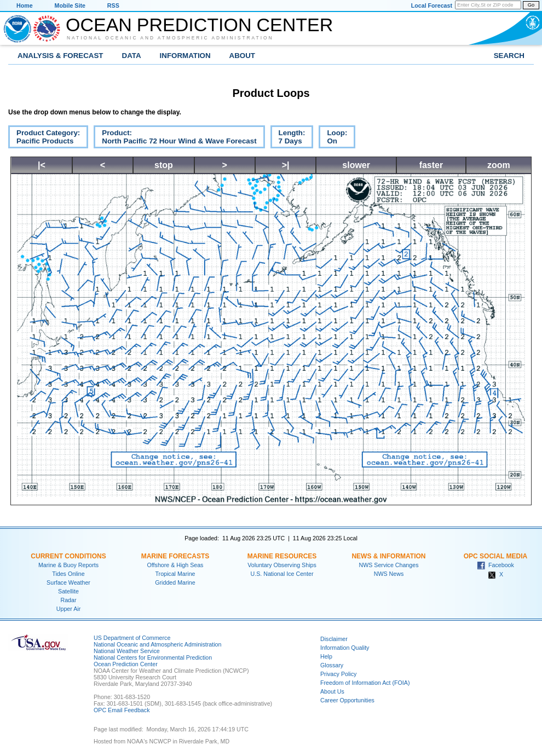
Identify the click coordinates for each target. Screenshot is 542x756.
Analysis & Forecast (60, 56)
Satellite (68, 591)
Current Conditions (68, 556)
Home (25, 5)
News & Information (388, 556)
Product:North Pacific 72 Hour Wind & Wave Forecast (175, 138)
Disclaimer (334, 639)
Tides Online (68, 574)
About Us (332, 691)
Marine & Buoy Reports (68, 565)
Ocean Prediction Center (199, 25)
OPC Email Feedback (122, 710)
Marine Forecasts (175, 556)
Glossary (332, 665)
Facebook (495, 565)
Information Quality (345, 648)
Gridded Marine (175, 582)
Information (185, 56)
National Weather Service (127, 651)
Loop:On (333, 138)
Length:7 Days (288, 138)
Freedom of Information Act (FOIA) (365, 683)
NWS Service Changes (389, 565)
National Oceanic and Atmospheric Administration (170, 38)
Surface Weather (68, 582)
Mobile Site (70, 5)
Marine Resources (282, 556)
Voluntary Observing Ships (282, 565)
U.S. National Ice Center (282, 574)
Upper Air (68, 609)
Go (531, 5)
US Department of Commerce (132, 638)
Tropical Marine (175, 574)
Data (132, 56)
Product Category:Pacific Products (44, 138)
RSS (113, 5)
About (242, 56)
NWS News (389, 574)
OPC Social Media (495, 556)
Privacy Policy (338, 674)
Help (326, 656)
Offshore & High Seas (175, 565)
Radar (68, 600)
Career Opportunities (347, 700)
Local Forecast (432, 5)
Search (509, 56)
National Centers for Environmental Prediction (153, 657)
